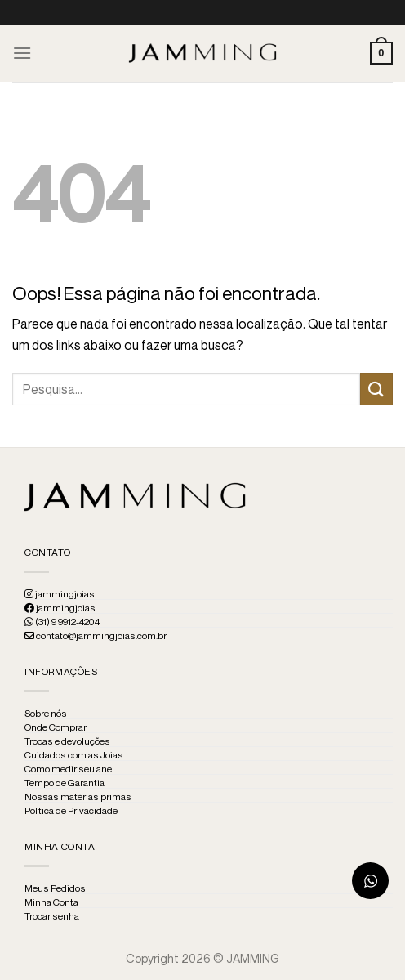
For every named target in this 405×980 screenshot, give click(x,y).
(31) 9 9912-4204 (62, 622)
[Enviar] (376, 389)
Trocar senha (52, 916)
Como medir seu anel (69, 769)
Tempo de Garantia (65, 783)
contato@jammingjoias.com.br (96, 636)
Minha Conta (51, 902)
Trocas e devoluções (67, 741)
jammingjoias (60, 594)
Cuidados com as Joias (74, 755)
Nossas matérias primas (78, 797)
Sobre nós (46, 714)
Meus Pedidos (55, 888)
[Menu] (22, 53)
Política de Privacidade (71, 811)
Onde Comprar (56, 727)
